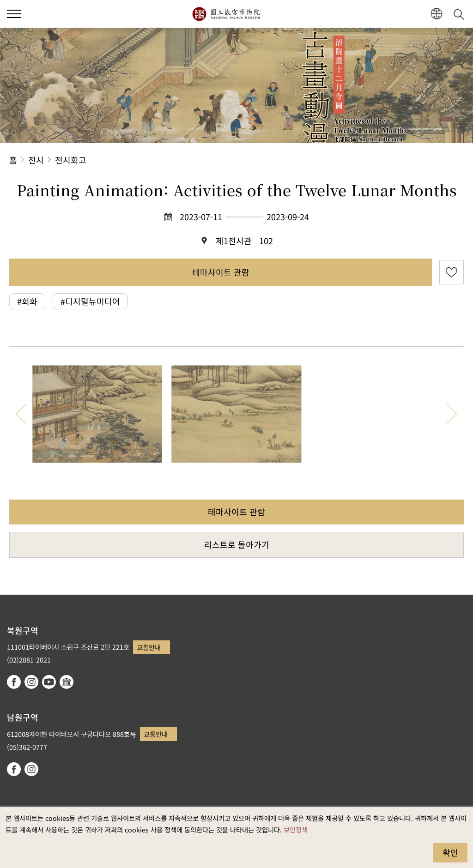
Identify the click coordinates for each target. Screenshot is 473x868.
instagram (31, 682)
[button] (436, 14)
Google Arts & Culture (67, 682)
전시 (36, 160)
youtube (49, 682)
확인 (450, 852)
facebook (14, 682)
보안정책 (296, 829)
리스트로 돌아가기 (237, 544)
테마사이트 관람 (221, 272)
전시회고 (71, 160)
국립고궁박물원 (226, 14)
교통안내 (149, 647)
